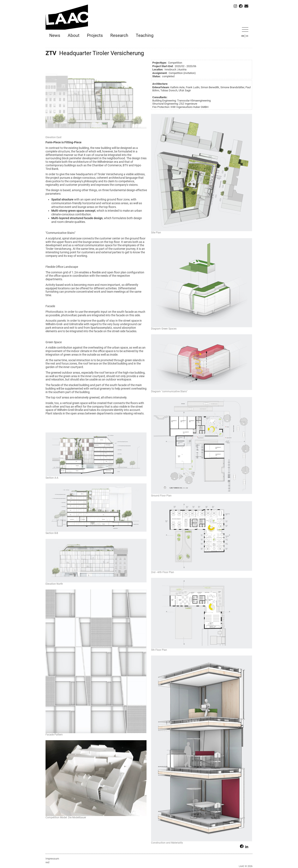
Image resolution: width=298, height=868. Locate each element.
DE (247, 36)
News (55, 35)
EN (243, 36)
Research (119, 35)
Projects (95, 35)
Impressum (52, 859)
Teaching (145, 35)
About (74, 35)
